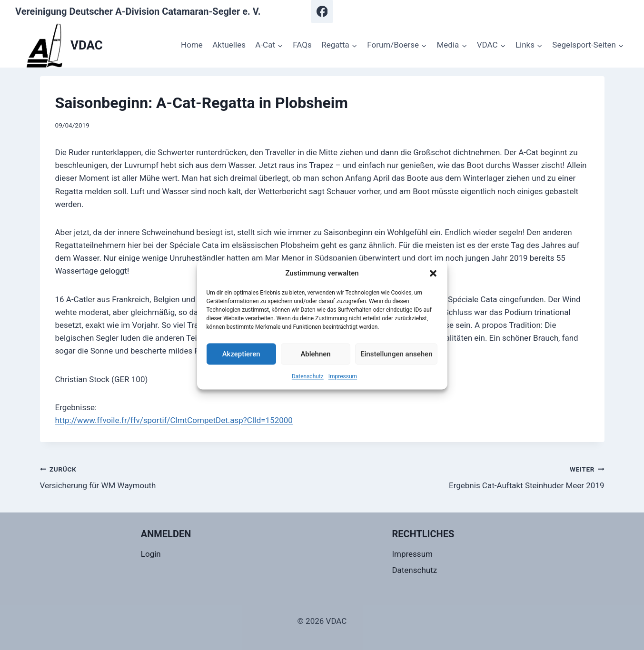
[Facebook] (322, 11)
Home (192, 45)
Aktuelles (229, 45)
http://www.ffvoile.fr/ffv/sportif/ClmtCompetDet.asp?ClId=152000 (174, 420)
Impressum (343, 376)
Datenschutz (308, 376)
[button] (433, 273)
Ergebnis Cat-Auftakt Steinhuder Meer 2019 (467, 477)
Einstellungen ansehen (396, 354)
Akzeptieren (241, 354)
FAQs (302, 45)
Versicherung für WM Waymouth (177, 477)
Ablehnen (315, 354)
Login (151, 554)
